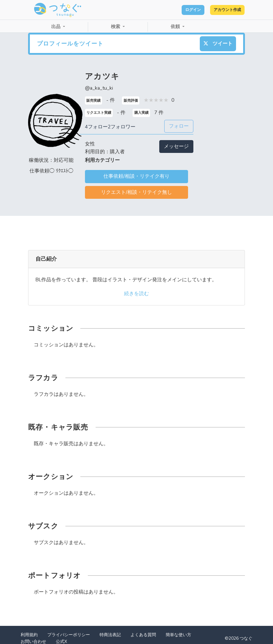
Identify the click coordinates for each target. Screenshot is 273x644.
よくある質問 (143, 635)
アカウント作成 (220, 10)
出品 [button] (57, 27)
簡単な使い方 (178, 635)
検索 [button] (116, 27)
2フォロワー (122, 127)
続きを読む (136, 294)
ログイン (172, 10)
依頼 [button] (176, 27)
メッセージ (176, 146)
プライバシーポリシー (69, 635)
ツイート (218, 44)
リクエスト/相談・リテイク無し (136, 192)
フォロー (179, 126)
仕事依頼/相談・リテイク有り (136, 176)
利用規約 (29, 635)
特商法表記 (110, 635)
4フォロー (96, 127)
